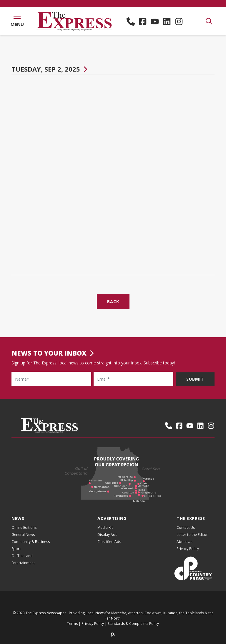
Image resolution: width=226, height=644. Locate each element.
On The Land (22, 556)
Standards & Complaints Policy (133, 624)
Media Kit (105, 527)
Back (113, 302)
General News (23, 535)
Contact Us (186, 527)
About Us (184, 542)
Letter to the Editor (192, 535)
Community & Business (31, 542)
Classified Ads (109, 542)
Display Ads (107, 535)
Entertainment (23, 563)
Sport (16, 549)
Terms (72, 624)
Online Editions (24, 527)
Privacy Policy (188, 549)
